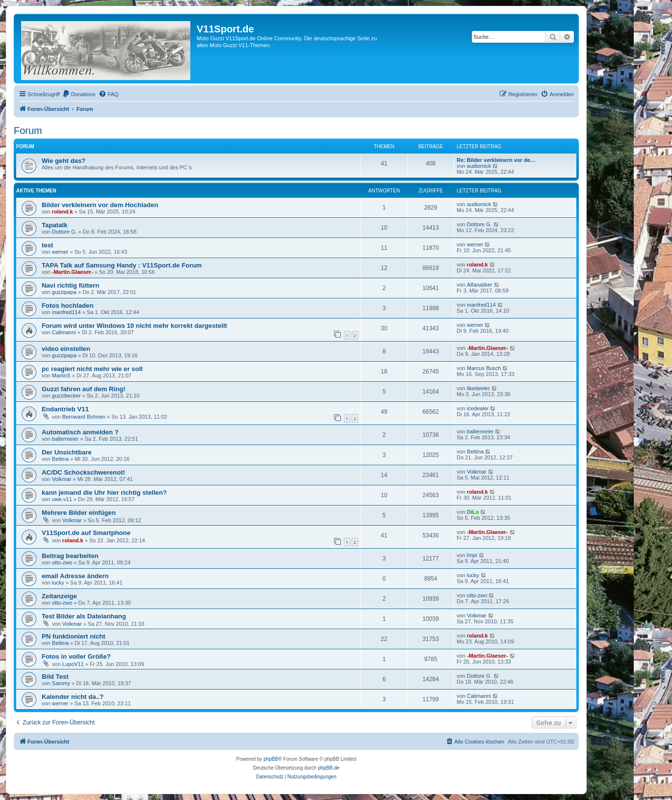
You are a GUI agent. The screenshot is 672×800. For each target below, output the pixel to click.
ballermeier (65, 439)
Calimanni (64, 332)
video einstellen (66, 349)
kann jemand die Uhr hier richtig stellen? (104, 493)
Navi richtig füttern (70, 285)
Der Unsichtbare (67, 452)
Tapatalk (55, 225)
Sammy (61, 683)
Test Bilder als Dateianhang (84, 616)
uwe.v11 (62, 499)
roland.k (63, 212)
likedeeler (478, 388)
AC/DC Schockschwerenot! (83, 472)
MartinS (61, 375)
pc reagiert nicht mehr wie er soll (92, 369)
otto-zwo (62, 562)
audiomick (479, 166)
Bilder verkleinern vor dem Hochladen (100, 205)
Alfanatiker (480, 285)
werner (60, 252)
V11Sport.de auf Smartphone (86, 533)
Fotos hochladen (68, 306)
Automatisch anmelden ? (80, 432)
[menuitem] (79, 94)
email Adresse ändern (75, 576)
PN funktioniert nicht (74, 636)
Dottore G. (65, 232)
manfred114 (66, 312)
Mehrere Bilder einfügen (79, 513)
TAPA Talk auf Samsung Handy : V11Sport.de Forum (122, 265)
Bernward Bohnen (84, 417)
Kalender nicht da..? (73, 697)
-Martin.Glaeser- (73, 272)
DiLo (473, 512)
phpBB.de (329, 768)
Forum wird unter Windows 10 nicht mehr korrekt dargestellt (134, 326)
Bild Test (55, 677)
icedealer (478, 408)
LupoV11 (73, 664)
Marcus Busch (484, 368)
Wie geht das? (64, 161)
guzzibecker (66, 396)
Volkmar (62, 479)
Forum (28, 131)
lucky (58, 583)
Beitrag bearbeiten (70, 556)
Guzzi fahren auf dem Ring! (84, 389)
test (47, 245)
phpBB (271, 759)
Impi (472, 555)
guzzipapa (64, 292)
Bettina (60, 459)
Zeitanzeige (59, 596)
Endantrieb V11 (65, 409)
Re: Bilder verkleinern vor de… (496, 160)
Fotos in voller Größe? (76, 656)
